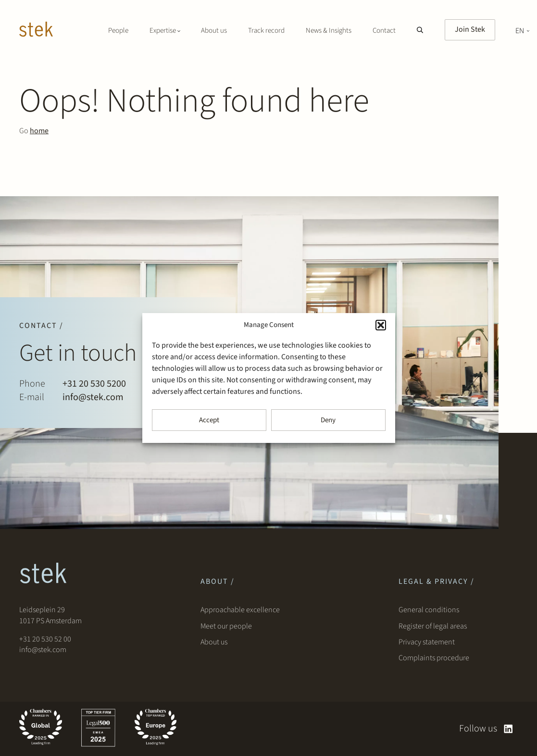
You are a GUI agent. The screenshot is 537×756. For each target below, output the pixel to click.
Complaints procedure (434, 658)
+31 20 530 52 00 (45, 639)
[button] (381, 325)
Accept (209, 420)
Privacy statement (427, 642)
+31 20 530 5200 (94, 384)
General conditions (429, 610)
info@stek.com (93, 397)
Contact (384, 31)
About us (214, 31)
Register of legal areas (433, 626)
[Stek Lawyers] (36, 31)
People (118, 31)
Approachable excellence (240, 610)
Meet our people (226, 626)
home (39, 131)
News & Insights (329, 31)
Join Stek (470, 29)
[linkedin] (508, 729)
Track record (266, 31)
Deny (328, 420)
